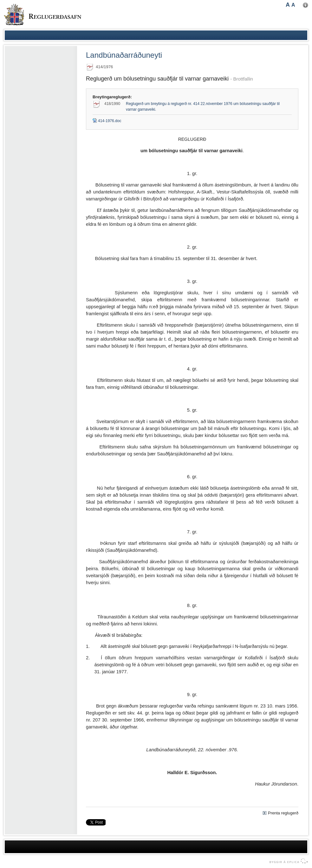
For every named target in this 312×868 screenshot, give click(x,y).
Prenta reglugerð (283, 813)
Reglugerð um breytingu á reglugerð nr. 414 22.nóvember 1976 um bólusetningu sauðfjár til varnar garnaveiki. (203, 107)
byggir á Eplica (287, 861)
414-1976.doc (107, 121)
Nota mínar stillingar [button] (305, 5)
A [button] (288, 5)
